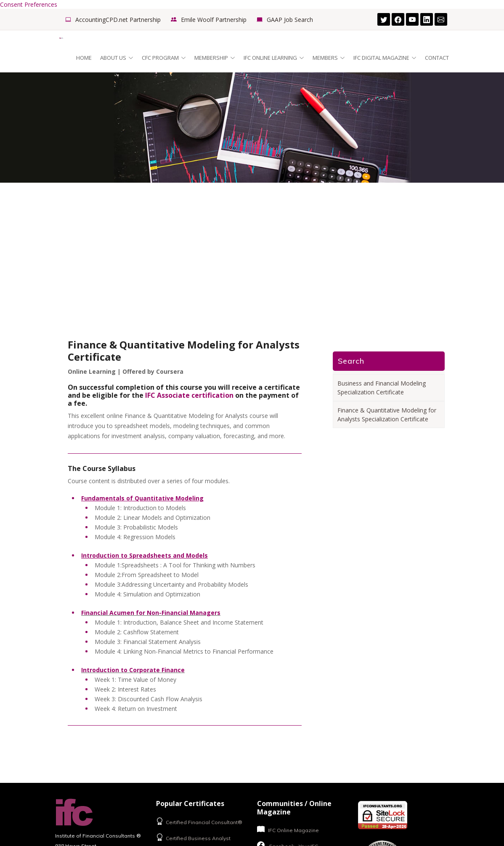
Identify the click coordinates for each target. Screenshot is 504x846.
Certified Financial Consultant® (199, 821)
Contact (437, 58)
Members (329, 58)
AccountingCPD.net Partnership (118, 20)
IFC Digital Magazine (385, 58)
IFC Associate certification (189, 395)
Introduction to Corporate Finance (133, 670)
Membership (215, 58)
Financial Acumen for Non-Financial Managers (151, 613)
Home (84, 58)
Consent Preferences (29, 4)
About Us (117, 58)
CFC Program (164, 58)
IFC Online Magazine (288, 829)
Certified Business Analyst (193, 837)
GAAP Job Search (290, 20)
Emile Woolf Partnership (214, 20)
